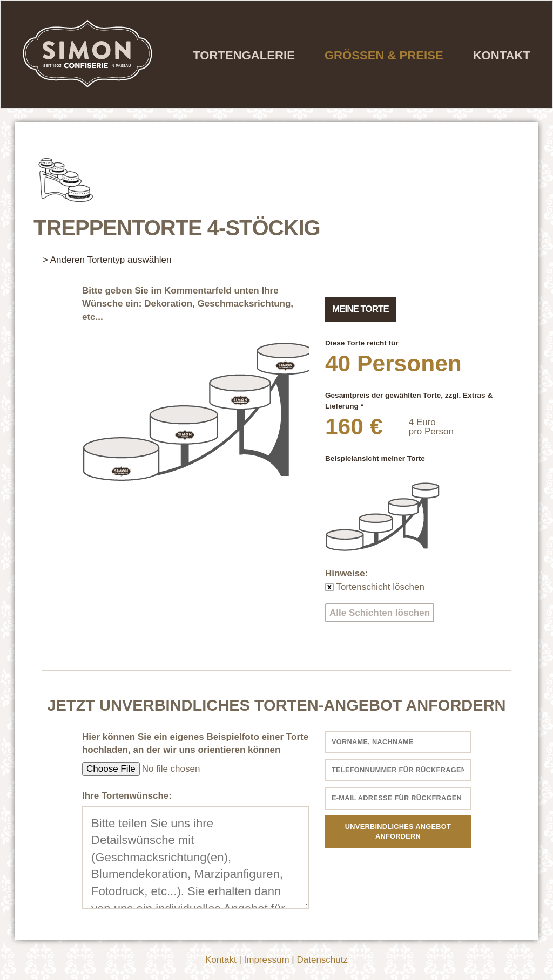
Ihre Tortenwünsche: (127, 796)
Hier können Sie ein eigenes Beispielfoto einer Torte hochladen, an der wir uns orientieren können (195, 743)
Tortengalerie (244, 56)
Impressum (267, 960)
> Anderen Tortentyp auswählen (107, 260)
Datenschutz (322, 960)
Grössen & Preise (384, 56)
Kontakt (502, 56)
